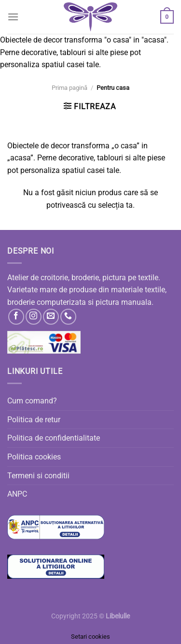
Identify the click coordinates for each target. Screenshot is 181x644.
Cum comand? (32, 401)
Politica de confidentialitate (54, 438)
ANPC (17, 494)
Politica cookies (34, 457)
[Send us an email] (51, 317)
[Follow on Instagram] (34, 317)
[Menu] (13, 17)
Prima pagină (70, 88)
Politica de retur (34, 420)
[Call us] (68, 317)
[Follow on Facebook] (16, 317)
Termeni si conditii (38, 476)
